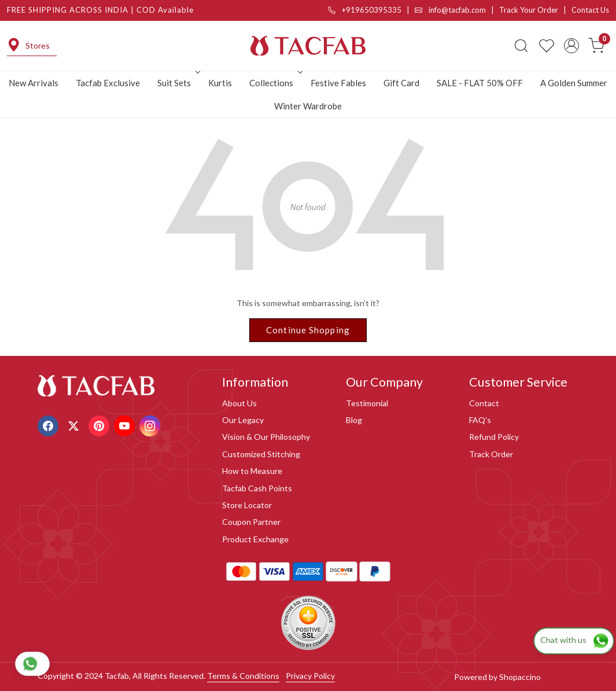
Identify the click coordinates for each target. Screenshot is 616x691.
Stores (28, 45)
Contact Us (590, 10)
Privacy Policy (310, 676)
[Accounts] (571, 46)
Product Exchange (255, 539)
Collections (275, 83)
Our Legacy (243, 420)
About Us (239, 403)
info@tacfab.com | (457, 10)
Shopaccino (520, 677)
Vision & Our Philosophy (266, 437)
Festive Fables (338, 83)
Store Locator (247, 505)
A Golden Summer (574, 83)
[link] (521, 46)
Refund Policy (494, 437)
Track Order (491, 454)
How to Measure (252, 471)
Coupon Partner (251, 522)
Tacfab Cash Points (257, 488)
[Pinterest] (100, 425)
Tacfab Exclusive (108, 83)
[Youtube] (126, 425)
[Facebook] (49, 425)
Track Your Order (529, 10)
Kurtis (220, 83)
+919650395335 (365, 10)
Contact (484, 403)
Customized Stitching (261, 454)
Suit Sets (178, 83)
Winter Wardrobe (308, 106)
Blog (354, 420)
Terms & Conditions (243, 676)
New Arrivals (34, 83)
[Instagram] (151, 425)
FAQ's (480, 420)
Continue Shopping (308, 330)
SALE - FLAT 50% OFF (480, 83)
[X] (75, 425)
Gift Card (401, 83)
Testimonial (367, 403)
